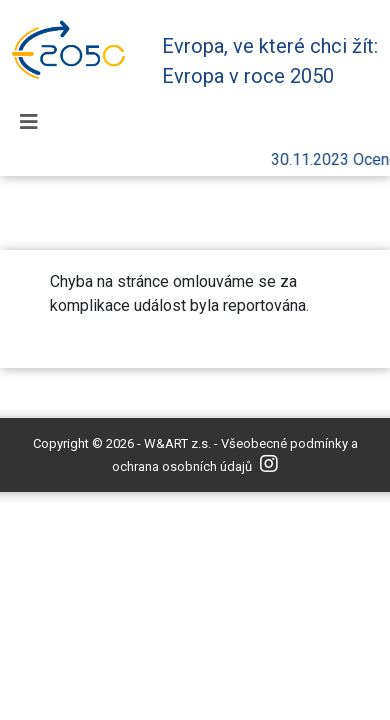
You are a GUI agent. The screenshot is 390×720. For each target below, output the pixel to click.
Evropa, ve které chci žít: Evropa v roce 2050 (270, 61)
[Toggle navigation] (29, 122)
